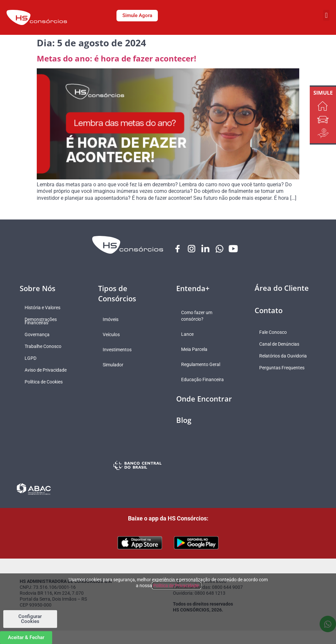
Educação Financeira (204, 380)
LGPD (32, 358)
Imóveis (113, 320)
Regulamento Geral (202, 365)
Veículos (113, 335)
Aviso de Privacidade (47, 370)
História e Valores (44, 308)
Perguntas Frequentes (284, 368)
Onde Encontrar (204, 399)
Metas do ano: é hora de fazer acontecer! (116, 58)
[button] (326, 15)
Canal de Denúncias (281, 344)
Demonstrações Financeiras (42, 321)
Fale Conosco (275, 333)
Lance (189, 334)
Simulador (115, 365)
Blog (184, 420)
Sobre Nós (38, 288)
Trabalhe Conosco (45, 347)
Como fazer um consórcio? (198, 316)
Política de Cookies (45, 382)
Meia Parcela (196, 350)
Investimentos (119, 350)
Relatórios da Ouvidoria (285, 356)
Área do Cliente (282, 288)
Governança (39, 335)
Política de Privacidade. (177, 586)
